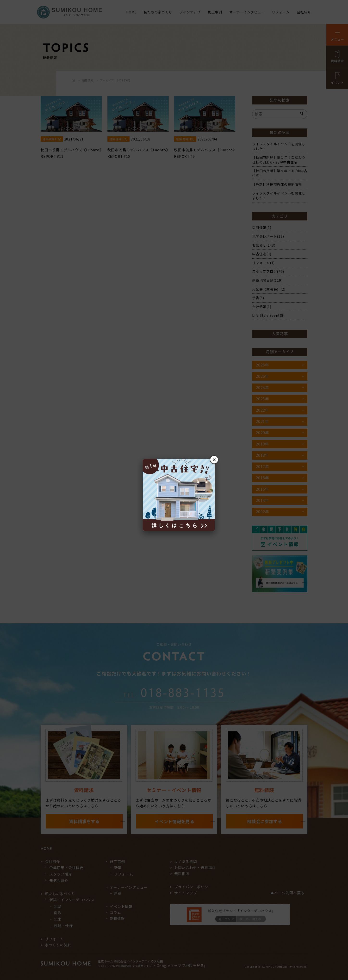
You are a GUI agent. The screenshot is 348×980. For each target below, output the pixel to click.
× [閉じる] (214, 460)
